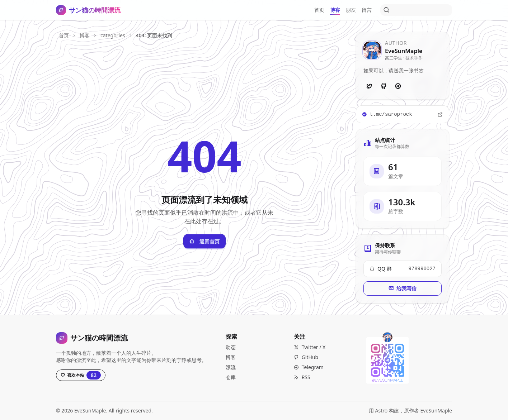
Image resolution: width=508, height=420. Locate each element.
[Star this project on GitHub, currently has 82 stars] (81, 375)
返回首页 (204, 241)
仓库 (231, 377)
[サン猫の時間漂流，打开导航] (88, 10)
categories (113, 35)
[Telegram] (398, 86)
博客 (85, 35)
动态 (231, 347)
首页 (64, 35)
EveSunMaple (436, 411)
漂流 (231, 367)
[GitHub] (384, 86)
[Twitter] (369, 86)
